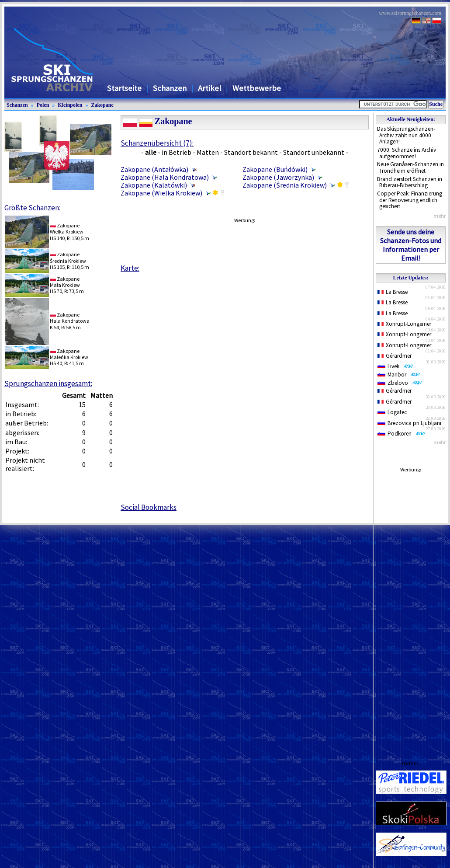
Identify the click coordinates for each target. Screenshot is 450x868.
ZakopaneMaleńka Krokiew (69, 354)
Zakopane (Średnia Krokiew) (285, 185)
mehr (440, 216)
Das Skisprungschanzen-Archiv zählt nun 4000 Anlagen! (406, 135)
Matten (208, 152)
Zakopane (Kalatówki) (154, 185)
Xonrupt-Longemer (404, 324)
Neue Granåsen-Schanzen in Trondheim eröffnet (410, 167)
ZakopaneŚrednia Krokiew (68, 257)
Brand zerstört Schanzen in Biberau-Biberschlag (410, 182)
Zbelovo (400, 383)
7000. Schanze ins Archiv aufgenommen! (407, 153)
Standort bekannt (251, 152)
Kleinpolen (70, 105)
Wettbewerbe (257, 88)
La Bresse (393, 292)
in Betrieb (177, 152)
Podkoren (402, 434)
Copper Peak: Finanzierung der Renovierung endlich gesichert (410, 200)
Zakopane (102, 105)
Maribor (399, 375)
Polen (43, 105)
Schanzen (170, 88)
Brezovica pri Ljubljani (409, 423)
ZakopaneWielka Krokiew (67, 228)
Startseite (124, 88)
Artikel (209, 88)
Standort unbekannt (314, 152)
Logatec (392, 412)
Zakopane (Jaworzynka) (278, 177)
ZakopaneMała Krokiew (65, 282)
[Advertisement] (411, 608)
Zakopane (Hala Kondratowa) (165, 177)
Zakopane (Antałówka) (154, 169)
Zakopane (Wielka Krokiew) (161, 193)
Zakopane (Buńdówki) (275, 169)
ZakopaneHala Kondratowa (70, 318)
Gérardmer (395, 356)
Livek (395, 366)
